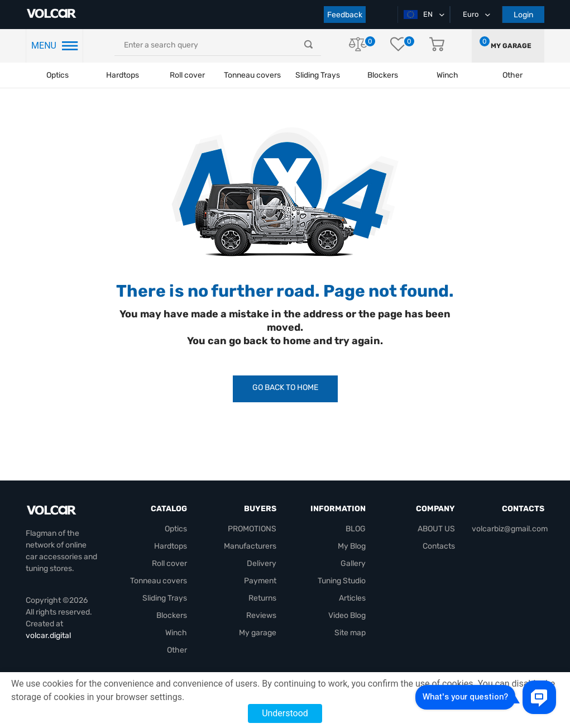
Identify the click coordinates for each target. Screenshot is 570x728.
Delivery (262, 563)
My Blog (352, 546)
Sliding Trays (318, 75)
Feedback (345, 15)
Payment (260, 581)
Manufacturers (250, 546)
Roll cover (187, 75)
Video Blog (347, 615)
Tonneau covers (252, 75)
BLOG (356, 529)
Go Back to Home (285, 387)
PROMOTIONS (252, 529)
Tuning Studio (342, 581)
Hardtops (123, 75)
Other (177, 650)
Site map (350, 633)
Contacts (439, 546)
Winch (176, 633)
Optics (58, 75)
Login (523, 15)
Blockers (172, 615)
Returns (262, 598)
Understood (285, 713)
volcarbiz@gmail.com (510, 529)
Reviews (261, 615)
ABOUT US (436, 529)
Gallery (353, 563)
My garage (511, 46)
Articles (352, 598)
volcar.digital (48, 636)
